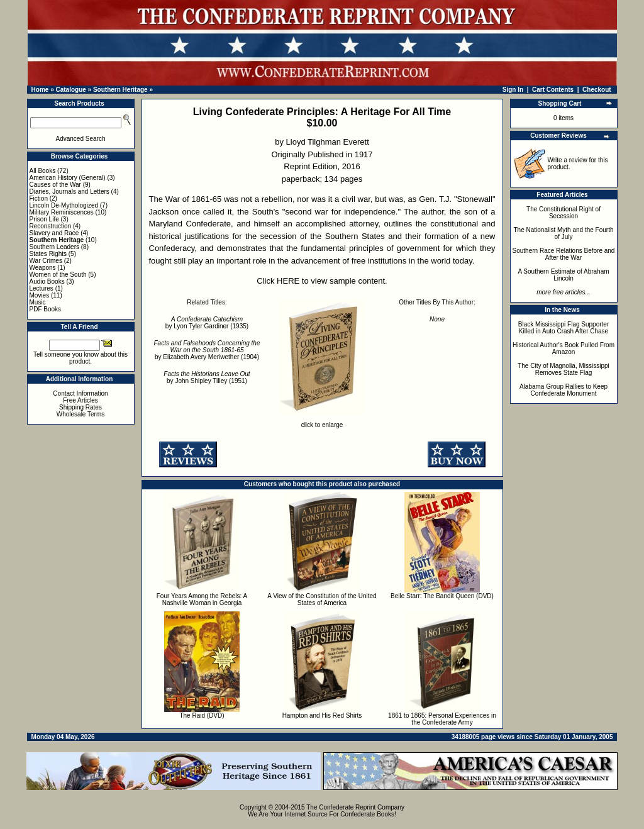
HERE (288, 281)
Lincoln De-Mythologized (64, 205)
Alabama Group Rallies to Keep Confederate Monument (563, 390)
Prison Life (44, 219)
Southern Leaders (55, 247)
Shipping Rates (80, 407)
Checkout (597, 90)
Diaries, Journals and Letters (69, 192)
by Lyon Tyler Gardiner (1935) (207, 323)
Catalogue (70, 90)
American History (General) (68, 178)
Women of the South (58, 275)
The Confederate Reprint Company (355, 807)
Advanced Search (81, 139)
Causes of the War (55, 185)
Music (38, 302)
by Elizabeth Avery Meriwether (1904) (207, 350)
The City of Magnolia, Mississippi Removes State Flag (563, 369)
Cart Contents (553, 90)
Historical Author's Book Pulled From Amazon (563, 348)
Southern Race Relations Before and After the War (564, 254)
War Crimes (46, 261)
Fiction (39, 198)
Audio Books (47, 281)
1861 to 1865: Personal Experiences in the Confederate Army (442, 719)
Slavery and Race (54, 233)
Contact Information (80, 393)
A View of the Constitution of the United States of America (322, 599)
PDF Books (46, 309)
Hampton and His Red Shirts (322, 715)
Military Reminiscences (62, 212)
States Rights (48, 254)
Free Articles (80, 400)
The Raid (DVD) (202, 715)
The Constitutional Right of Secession (563, 213)
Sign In (513, 90)
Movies (40, 295)
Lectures (42, 288)
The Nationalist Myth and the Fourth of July (564, 233)
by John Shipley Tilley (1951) (207, 377)
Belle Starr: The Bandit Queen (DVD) (442, 596)
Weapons (43, 268)
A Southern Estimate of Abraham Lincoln (563, 275)
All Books (43, 171)
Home (40, 90)
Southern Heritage (120, 90)
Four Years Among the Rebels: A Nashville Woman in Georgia (202, 599)
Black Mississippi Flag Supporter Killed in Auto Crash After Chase (564, 328)
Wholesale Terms (81, 414)
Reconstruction (51, 226)
